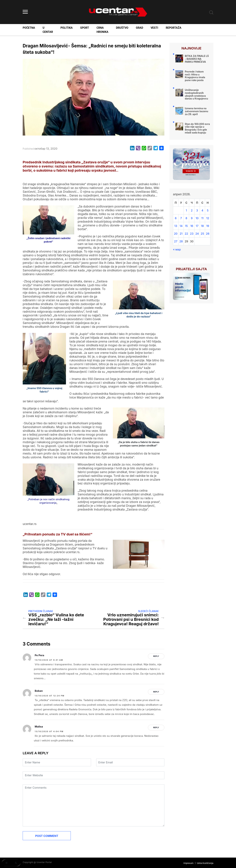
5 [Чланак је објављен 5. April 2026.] (208, 210)
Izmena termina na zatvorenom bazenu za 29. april (196, 111)
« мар (177, 249)
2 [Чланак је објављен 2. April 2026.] (192, 210)
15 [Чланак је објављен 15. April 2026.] (186, 226)
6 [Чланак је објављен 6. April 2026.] (176, 218)
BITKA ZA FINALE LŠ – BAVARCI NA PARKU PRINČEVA (197, 59)
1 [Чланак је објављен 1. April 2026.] (186, 210)
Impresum (188, 863)
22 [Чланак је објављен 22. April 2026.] (186, 234)
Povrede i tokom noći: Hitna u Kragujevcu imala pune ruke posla (195, 76)
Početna (29, 28)
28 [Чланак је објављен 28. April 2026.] (181, 241)
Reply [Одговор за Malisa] (156, 727)
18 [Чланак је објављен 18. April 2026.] (202, 226)
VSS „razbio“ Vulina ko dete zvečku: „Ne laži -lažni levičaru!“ (56, 619)
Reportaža (174, 28)
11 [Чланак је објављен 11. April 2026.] (202, 218)
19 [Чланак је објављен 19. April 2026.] (208, 226)
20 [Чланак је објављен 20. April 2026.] (176, 234)
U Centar (48, 30)
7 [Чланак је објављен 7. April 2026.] (181, 218)
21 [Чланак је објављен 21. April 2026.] (181, 234)
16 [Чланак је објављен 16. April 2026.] (192, 226)
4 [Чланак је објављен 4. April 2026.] (202, 210)
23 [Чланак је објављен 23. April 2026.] (192, 234)
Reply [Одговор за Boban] (156, 692)
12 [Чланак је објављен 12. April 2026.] (208, 218)
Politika (67, 28)
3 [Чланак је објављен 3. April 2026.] (197, 210)
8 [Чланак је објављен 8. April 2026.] (186, 218)
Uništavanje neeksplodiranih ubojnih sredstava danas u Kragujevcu (196, 94)
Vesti (154, 28)
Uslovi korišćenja (205, 863)
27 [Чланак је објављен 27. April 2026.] (176, 241)
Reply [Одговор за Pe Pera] (156, 656)
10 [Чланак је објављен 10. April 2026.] (197, 218)
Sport (85, 28)
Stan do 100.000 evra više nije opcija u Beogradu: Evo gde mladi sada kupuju (197, 128)
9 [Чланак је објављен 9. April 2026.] (192, 218)
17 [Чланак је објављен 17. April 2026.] (197, 226)
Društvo (122, 28)
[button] (11, 863)
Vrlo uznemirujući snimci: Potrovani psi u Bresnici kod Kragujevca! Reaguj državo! (131, 619)
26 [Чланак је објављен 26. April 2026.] (208, 234)
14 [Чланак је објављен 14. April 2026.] (181, 226)
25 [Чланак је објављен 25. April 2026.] (203, 234)
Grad (139, 28)
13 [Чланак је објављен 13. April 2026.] (176, 226)
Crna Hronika (102, 30)
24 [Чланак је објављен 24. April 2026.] (197, 234)
